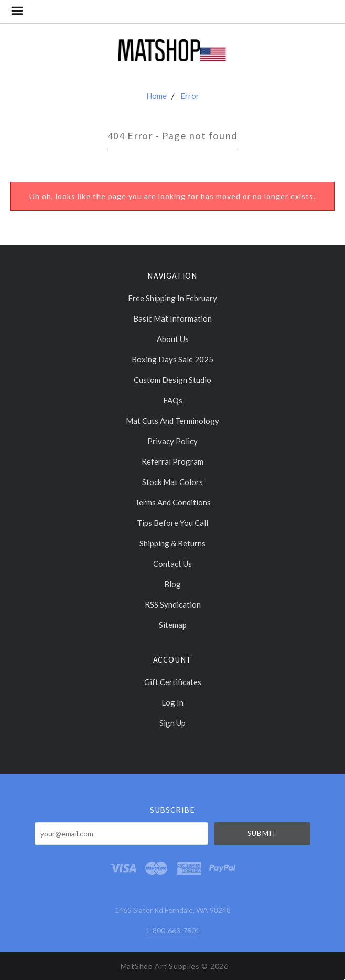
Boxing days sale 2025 (172, 359)
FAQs (173, 400)
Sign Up (172, 723)
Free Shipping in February (172, 298)
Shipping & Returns (172, 543)
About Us (173, 339)
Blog (172, 584)
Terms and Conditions (173, 502)
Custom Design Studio (172, 380)
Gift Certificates (173, 682)
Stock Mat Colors (172, 482)
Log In (172, 702)
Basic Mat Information (172, 318)
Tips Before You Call (172, 523)
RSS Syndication (173, 604)
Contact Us (172, 564)
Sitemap (173, 625)
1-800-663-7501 (173, 931)
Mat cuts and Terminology (172, 421)
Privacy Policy (172, 441)
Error (190, 96)
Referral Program (172, 461)
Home (157, 96)
